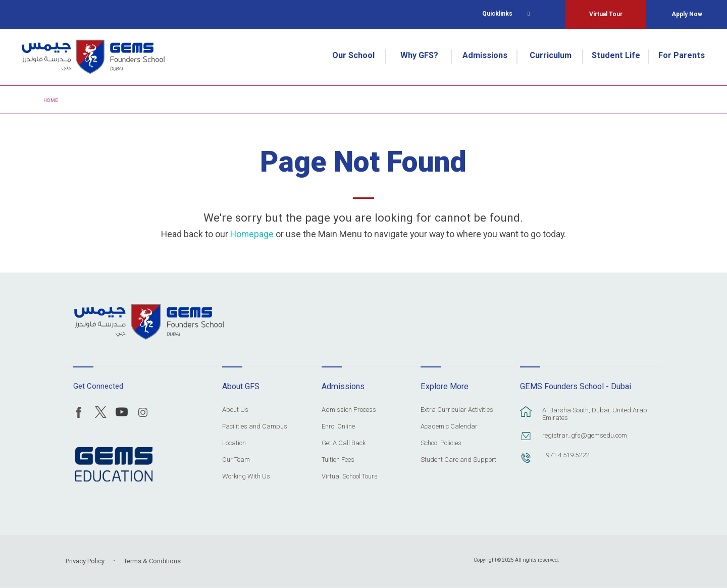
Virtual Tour (606, 14)
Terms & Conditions (152, 561)
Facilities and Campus (255, 426)
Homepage (252, 234)
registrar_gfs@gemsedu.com (585, 435)
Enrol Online (338, 426)
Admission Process (349, 410)
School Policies (441, 443)
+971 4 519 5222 (566, 455)
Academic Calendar (449, 426)
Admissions (485, 55)
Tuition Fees (338, 460)
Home (51, 100)
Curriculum (551, 55)
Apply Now (687, 14)
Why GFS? (419, 55)
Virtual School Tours (350, 476)
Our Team (236, 460)
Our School (353, 55)
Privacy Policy (85, 561)
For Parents (682, 55)
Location (234, 443)
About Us (235, 410)
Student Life (616, 55)
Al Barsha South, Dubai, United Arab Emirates (595, 414)
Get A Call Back (344, 443)
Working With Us (246, 476)
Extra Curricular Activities (457, 410)
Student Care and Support (458, 460)
